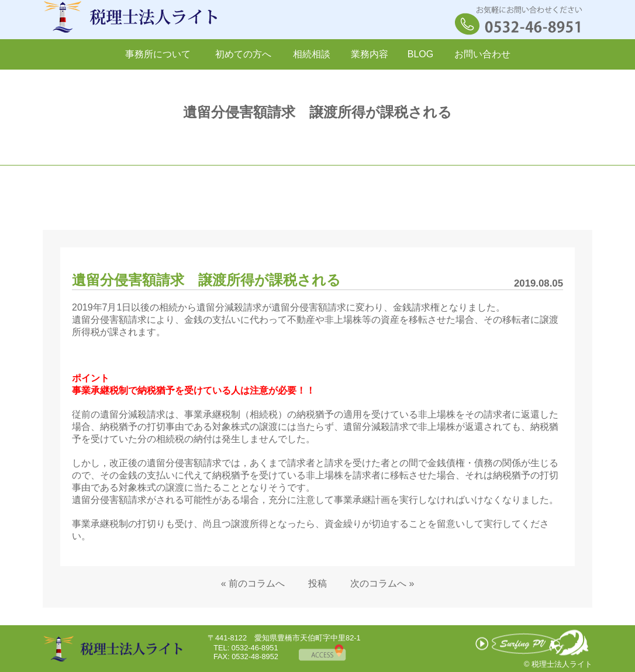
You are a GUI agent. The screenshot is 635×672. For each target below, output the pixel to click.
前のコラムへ (257, 583)
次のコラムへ (378, 583)
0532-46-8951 (255, 648)
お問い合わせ (482, 54)
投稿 (317, 583)
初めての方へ (243, 54)
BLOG (420, 54)
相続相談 (312, 54)
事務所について (158, 54)
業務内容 (370, 54)
